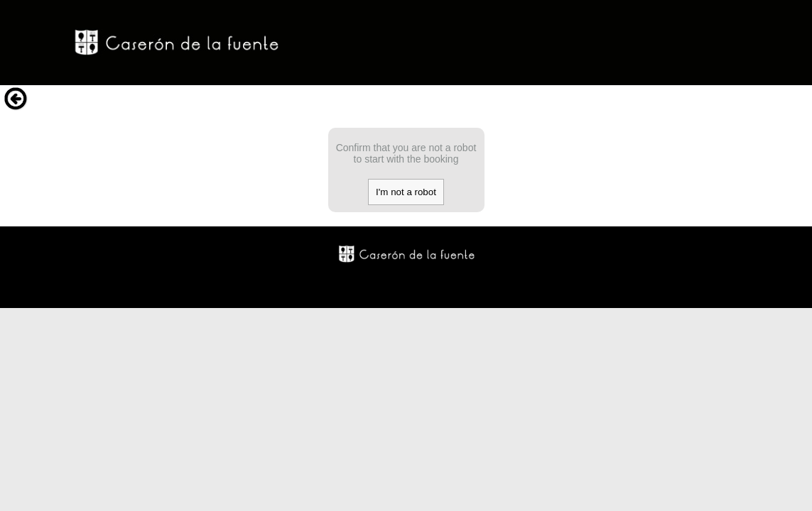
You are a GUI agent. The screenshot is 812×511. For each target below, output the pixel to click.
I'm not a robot (406, 192)
